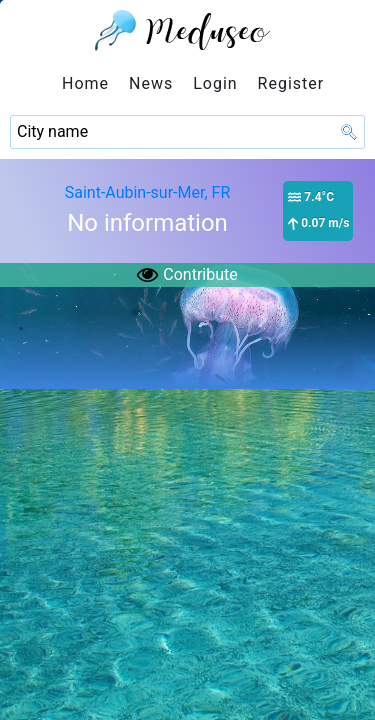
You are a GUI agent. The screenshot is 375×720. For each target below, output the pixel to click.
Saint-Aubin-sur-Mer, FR (148, 192)
